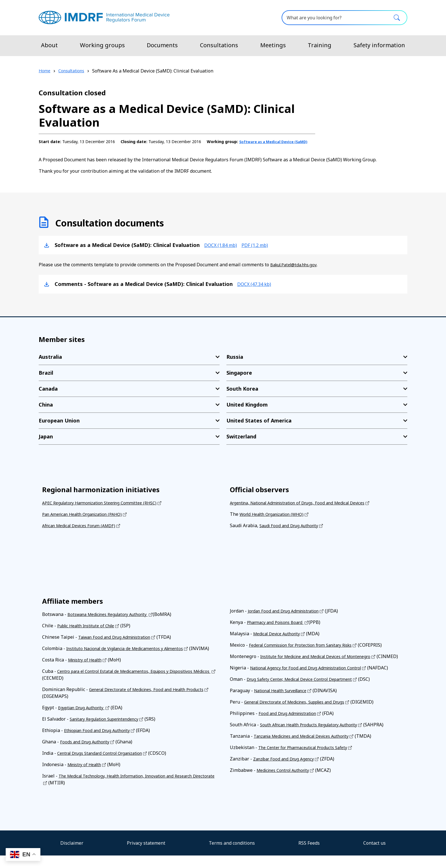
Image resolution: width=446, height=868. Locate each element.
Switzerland (241, 442)
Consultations (219, 45)
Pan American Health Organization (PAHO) (87, 520)
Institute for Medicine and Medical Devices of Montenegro (323, 662)
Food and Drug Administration (291, 726)
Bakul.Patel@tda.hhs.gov (296, 271)
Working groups (102, 45)
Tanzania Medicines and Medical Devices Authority (308, 749)
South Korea (242, 394)
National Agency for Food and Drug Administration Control (312, 680)
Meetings (273, 45)
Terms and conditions (232, 855)
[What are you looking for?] (344, 18)
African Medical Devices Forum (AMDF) (83, 531)
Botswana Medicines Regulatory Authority (113, 620)
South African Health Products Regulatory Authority (315, 737)
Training (320, 45)
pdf (262, 251)
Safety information (379, 45)
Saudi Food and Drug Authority (292, 531)
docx (223, 251)
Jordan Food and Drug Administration (287, 617)
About (49, 45)
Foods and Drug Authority (87, 754)
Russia (235, 362)
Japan (46, 442)
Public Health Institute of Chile (90, 631)
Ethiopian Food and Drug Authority (101, 743)
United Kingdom (247, 410)
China (46, 410)
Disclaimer (72, 855)
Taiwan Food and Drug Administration (119, 643)
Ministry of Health (88, 672)
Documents (162, 45)
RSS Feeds (309, 855)
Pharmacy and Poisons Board (278, 628)
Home (45, 71)
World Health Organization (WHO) (276, 520)
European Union (59, 426)
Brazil (46, 378)
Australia (50, 362)
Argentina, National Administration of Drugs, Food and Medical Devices (306, 508)
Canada (48, 394)
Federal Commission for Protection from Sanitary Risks (307, 651)
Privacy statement (146, 855)
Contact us (374, 855)
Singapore (239, 378)
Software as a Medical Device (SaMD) (109, 148)
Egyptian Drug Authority (85, 720)
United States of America (259, 426)
